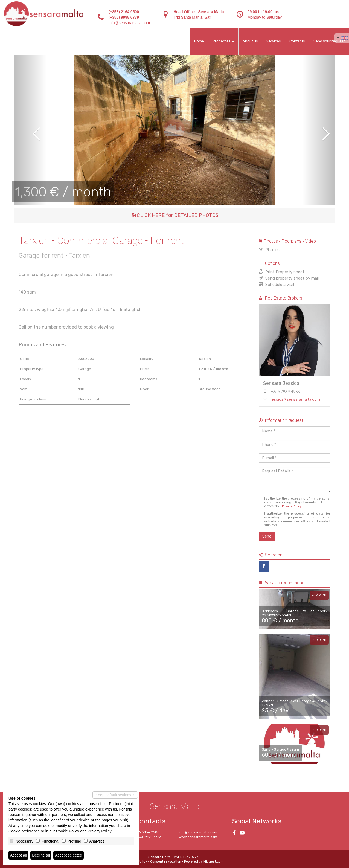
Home (199, 41)
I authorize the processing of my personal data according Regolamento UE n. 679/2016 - (295, 502)
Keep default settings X (115, 795)
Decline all (41, 855)
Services (274, 41)
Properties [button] (223, 41)
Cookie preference (24, 831)
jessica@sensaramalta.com (295, 400)
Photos (269, 250)
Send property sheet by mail (289, 278)
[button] (30, 130)
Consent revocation (166, 861)
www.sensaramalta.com (198, 837)
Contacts (297, 41)
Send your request (329, 41)
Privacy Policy (292, 506)
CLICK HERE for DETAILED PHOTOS (175, 215)
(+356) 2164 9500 (124, 12)
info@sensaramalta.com (129, 23)
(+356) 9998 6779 (124, 17)
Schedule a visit (277, 285)
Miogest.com (214, 861)
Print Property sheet (282, 272)
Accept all (18, 855)
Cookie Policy (68, 831)
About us (250, 41)
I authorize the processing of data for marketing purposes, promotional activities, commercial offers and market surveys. (295, 519)
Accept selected (69, 855)
